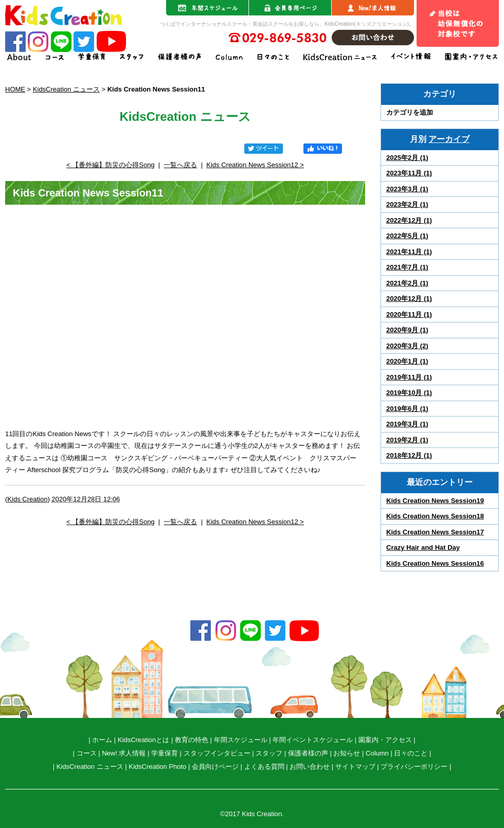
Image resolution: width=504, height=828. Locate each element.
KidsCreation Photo (157, 767)
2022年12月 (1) (409, 220)
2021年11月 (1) (409, 252)
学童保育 (165, 753)
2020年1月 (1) (407, 361)
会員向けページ (215, 767)
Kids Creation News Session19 (435, 501)
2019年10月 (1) (409, 393)
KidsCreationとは (143, 740)
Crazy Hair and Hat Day (423, 547)
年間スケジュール (241, 740)
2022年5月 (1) (407, 236)
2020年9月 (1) (407, 330)
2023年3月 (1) (407, 189)
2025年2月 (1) (407, 158)
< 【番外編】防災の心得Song (111, 165)
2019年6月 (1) (407, 409)
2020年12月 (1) (409, 299)
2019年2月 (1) (407, 440)
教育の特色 (192, 740)
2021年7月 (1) (407, 267)
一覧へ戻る (180, 165)
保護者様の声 (308, 753)
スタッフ (269, 753)
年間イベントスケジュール (313, 740)
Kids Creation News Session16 (435, 563)
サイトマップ (355, 767)
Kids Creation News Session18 (435, 516)
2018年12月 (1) (409, 455)
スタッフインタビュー (217, 753)
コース (87, 753)
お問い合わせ (310, 767)
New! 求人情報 (124, 753)
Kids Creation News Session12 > (255, 165)
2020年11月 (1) (409, 314)
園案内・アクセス (385, 740)
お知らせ (347, 753)
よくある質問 (264, 767)
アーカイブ (449, 139)
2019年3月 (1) (407, 424)
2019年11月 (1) (409, 377)
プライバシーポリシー (414, 767)
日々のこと (411, 753)
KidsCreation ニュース (66, 89)
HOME (15, 89)
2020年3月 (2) (407, 346)
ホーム (102, 740)
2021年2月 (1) (407, 283)
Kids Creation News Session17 (435, 532)
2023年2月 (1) (407, 204)
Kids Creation (27, 499)
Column (377, 753)
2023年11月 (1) (409, 173)
